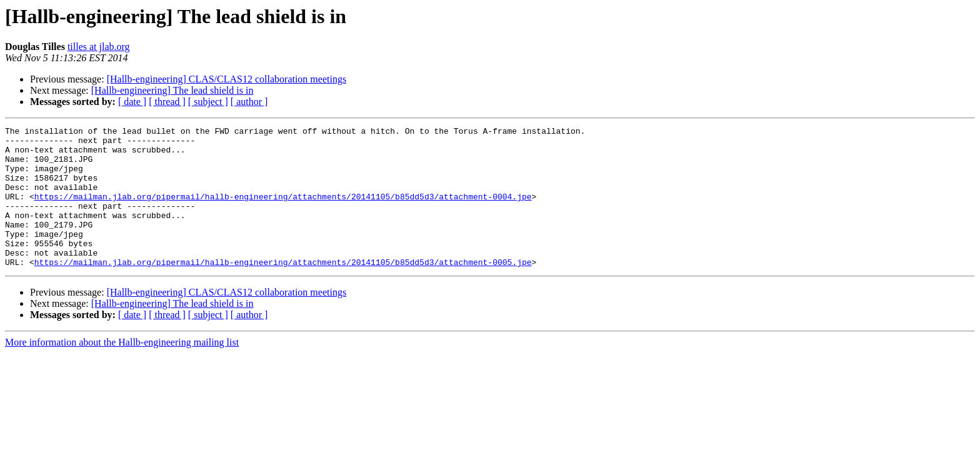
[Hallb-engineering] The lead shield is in (172, 90)
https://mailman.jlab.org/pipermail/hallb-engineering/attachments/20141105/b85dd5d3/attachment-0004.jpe (283, 211)
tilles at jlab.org (99, 47)
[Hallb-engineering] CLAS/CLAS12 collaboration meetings (227, 79)
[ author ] (249, 102)
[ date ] (132, 102)
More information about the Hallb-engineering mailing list (122, 370)
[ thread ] (167, 102)
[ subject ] (208, 102)
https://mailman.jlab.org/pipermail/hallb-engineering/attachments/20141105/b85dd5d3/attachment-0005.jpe (283, 290)
